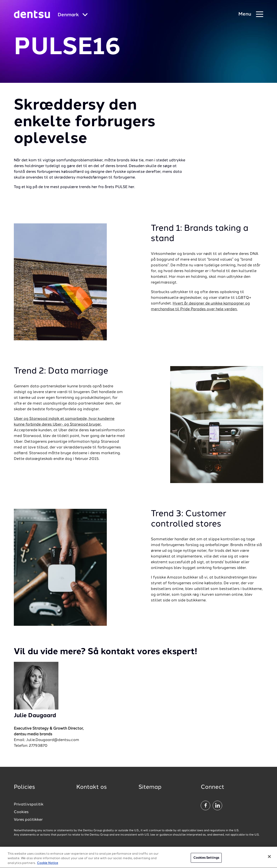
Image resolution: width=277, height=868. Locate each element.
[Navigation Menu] (251, 14)
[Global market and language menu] (73, 15)
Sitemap (150, 787)
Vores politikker (28, 820)
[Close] (269, 858)
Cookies (21, 812)
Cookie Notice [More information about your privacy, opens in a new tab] (48, 865)
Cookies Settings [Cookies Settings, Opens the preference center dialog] (206, 860)
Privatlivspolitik (29, 805)
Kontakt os (92, 787)
